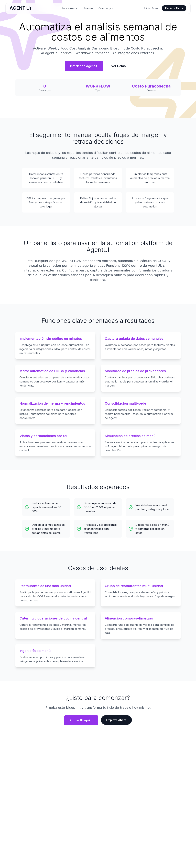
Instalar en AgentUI (84, 66)
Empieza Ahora (174, 8)
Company (106, 8)
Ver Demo (118, 66)
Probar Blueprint (81, 720)
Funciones (70, 8)
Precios (88, 8)
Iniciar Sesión (152, 8)
